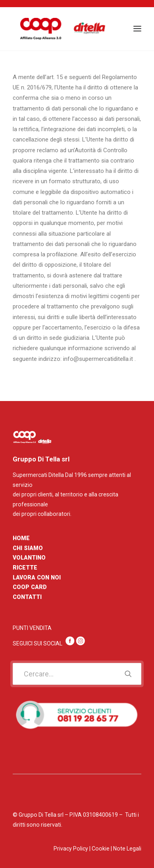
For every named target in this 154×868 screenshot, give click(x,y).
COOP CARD (30, 587)
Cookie (101, 849)
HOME (21, 538)
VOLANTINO (29, 558)
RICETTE (25, 568)
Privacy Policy (71, 849)
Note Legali (127, 849)
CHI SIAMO (28, 548)
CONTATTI (27, 597)
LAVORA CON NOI (37, 577)
